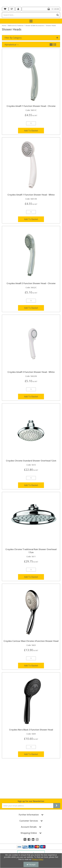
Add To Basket (31, 137)
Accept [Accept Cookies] (31, 864)
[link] (25, 839)
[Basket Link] (41, 9)
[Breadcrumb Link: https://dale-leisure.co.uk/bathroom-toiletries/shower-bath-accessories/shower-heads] (51, 25)
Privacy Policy (38, 859)
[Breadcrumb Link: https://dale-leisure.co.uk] (4, 25)
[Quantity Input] (31, 130)
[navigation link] (5, 9)
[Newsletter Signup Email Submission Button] (57, 806)
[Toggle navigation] (31, 21)
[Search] (29, 15)
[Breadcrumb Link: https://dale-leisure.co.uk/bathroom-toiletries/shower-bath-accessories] (35, 25)
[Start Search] (58, 15)
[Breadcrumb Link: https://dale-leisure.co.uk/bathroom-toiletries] (16, 25)
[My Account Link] (18, 9)
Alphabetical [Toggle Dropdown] (11, 51)
